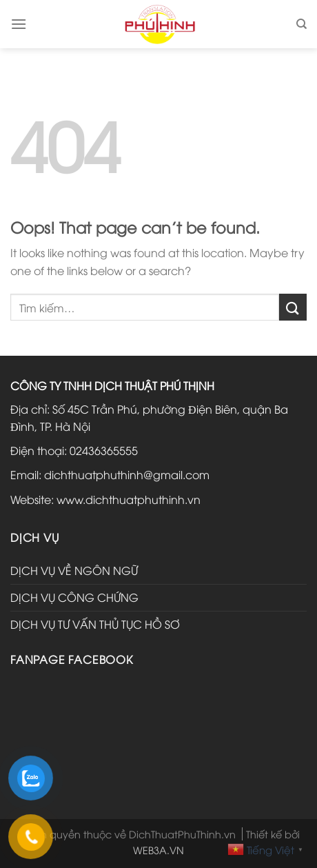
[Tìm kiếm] (301, 24)
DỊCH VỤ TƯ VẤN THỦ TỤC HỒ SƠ (95, 624)
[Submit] (293, 307)
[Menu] (19, 24)
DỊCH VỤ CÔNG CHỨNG (74, 597)
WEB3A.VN (158, 850)
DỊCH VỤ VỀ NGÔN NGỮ (74, 570)
